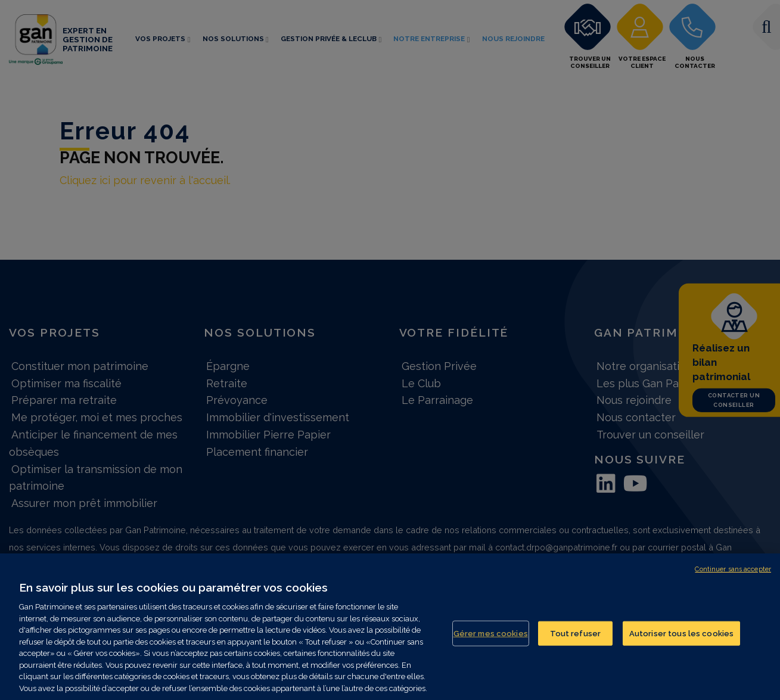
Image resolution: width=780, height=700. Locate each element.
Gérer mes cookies (491, 640)
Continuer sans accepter (733, 575)
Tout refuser (576, 640)
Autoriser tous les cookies (681, 640)
